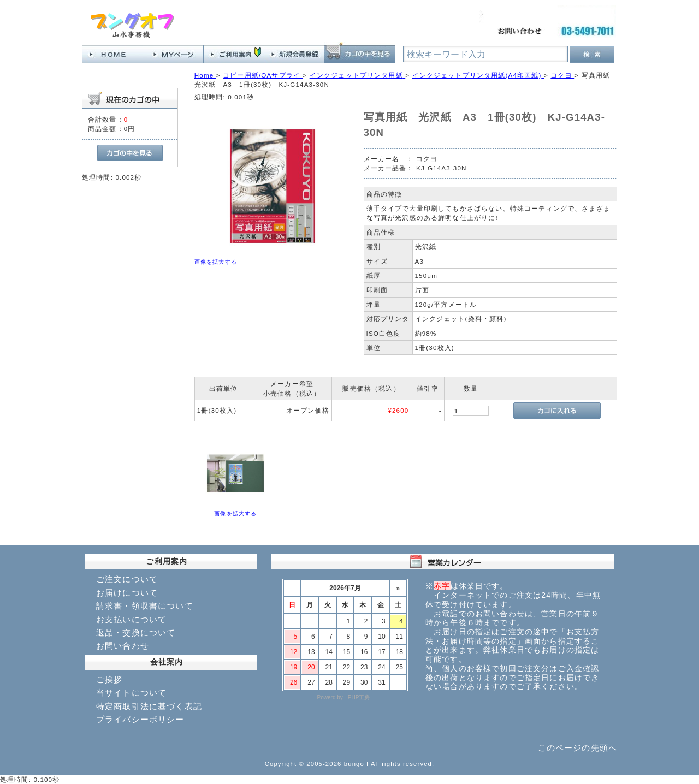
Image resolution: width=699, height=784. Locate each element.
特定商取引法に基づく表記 (149, 706)
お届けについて (127, 593)
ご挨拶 (109, 679)
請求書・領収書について (145, 606)
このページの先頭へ (577, 748)
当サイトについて (131, 693)
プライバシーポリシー (140, 719)
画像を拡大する (216, 262)
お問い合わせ (123, 646)
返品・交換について (136, 632)
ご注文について (127, 579)
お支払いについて (131, 619)
